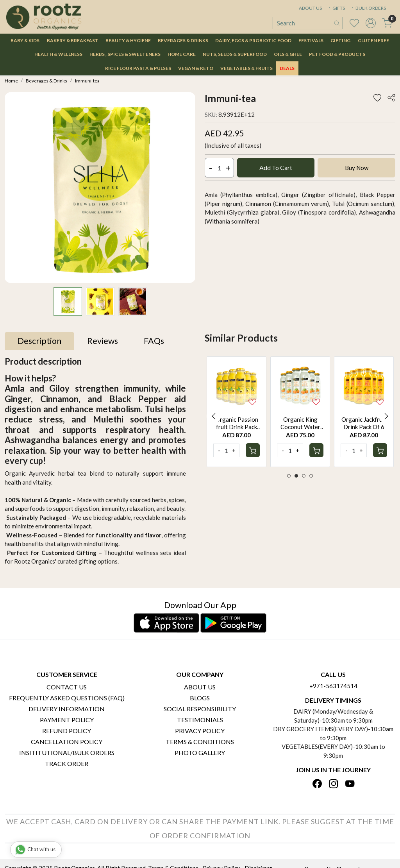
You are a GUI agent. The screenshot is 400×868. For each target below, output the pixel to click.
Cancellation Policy (67, 742)
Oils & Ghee (288, 54)
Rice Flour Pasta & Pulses (138, 68)
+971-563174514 (333, 686)
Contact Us (67, 687)
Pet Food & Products (337, 54)
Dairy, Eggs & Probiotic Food (253, 40)
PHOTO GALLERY (200, 753)
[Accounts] (371, 23)
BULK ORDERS (368, 8)
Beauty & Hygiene (128, 40)
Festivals (311, 40)
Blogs (200, 698)
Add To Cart (276, 167)
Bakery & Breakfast (73, 40)
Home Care (182, 54)
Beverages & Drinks (183, 40)
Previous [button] (214, 416)
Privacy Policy (200, 731)
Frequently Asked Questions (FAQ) (67, 698)
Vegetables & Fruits (246, 68)
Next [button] (386, 416)
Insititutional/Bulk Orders (67, 753)
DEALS (287, 68)
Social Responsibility (200, 709)
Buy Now (357, 168)
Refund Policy (67, 731)
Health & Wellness (58, 54)
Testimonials (200, 720)
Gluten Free (373, 40)
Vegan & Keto (196, 68)
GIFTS (336, 8)
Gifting (340, 40)
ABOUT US (310, 8)
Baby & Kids (25, 40)
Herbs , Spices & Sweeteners (125, 54)
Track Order (67, 763)
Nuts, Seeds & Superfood (235, 54)
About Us (200, 687)
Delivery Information (67, 709)
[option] (237, 412)
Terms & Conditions (200, 742)
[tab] (39, 341)
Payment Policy (67, 720)
